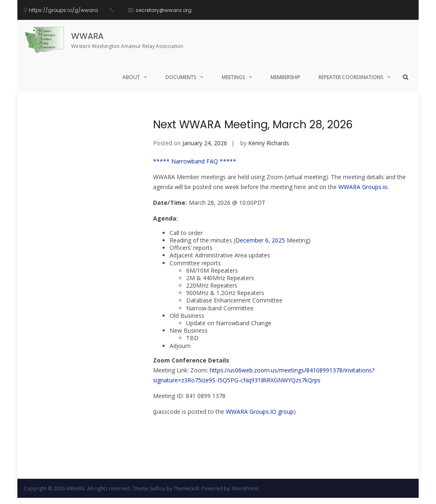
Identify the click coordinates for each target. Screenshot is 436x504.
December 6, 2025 (260, 240)
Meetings (233, 77)
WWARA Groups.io (363, 187)
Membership (285, 77)
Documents (181, 77)
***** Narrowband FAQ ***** (195, 161)
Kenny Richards (269, 143)
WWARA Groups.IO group (260, 412)
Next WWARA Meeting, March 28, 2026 (253, 125)
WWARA (87, 36)
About (131, 77)
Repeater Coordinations (351, 77)
